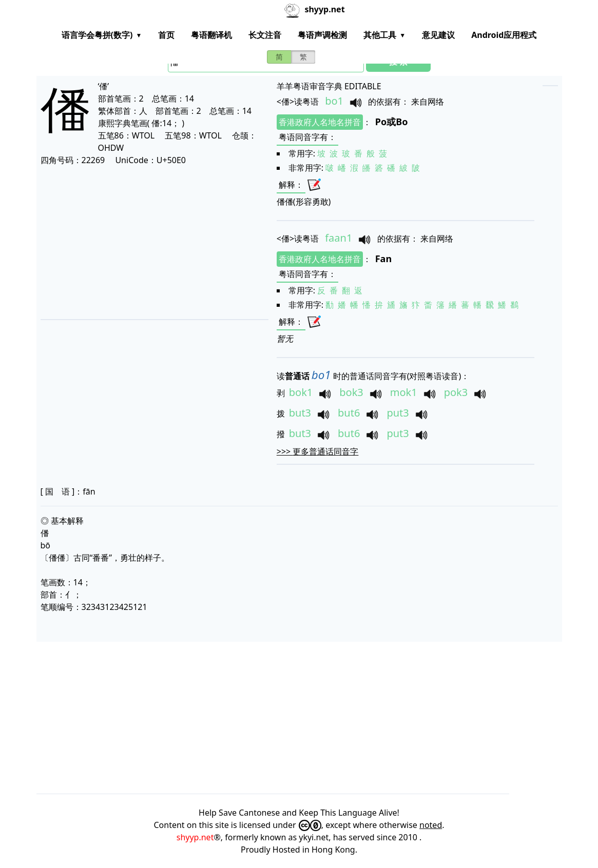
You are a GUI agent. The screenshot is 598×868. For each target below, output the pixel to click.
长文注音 (265, 35)
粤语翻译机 (211, 35)
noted (431, 825)
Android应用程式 (504, 35)
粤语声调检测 (322, 35)
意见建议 (438, 35)
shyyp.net (195, 837)
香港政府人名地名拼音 (320, 122)
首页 (166, 35)
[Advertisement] (148, 242)
